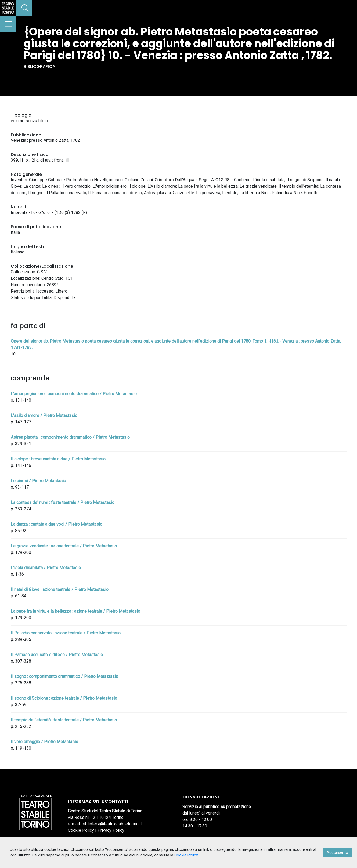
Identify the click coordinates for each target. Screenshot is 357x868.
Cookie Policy (81, 830)
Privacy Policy (111, 830)
